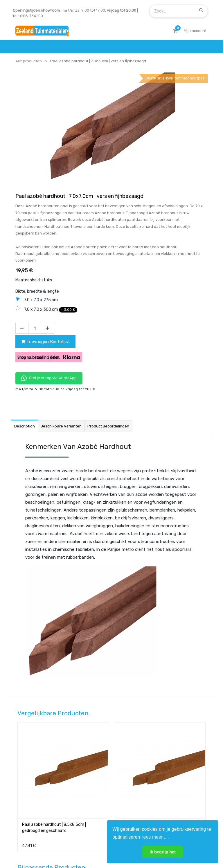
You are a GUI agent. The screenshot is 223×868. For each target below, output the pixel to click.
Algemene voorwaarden (82, 846)
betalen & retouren (33, 750)
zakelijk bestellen (98, 762)
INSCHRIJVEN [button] (86, 795)
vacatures (92, 773)
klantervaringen (97, 750)
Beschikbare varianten (61, 321)
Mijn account (39, 846)
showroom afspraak (167, 739)
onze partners (162, 773)
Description (25, 321)
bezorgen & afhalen (33, 762)
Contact (31, 698)
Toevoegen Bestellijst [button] (46, 237)
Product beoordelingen (108, 321)
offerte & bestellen (33, 739)
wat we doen (94, 739)
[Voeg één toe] (47, 223)
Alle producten (29, 61)
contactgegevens (165, 750)
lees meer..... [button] (156, 837)
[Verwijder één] (22, 223)
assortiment (160, 762)
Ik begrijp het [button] (163, 852)
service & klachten (32, 773)
